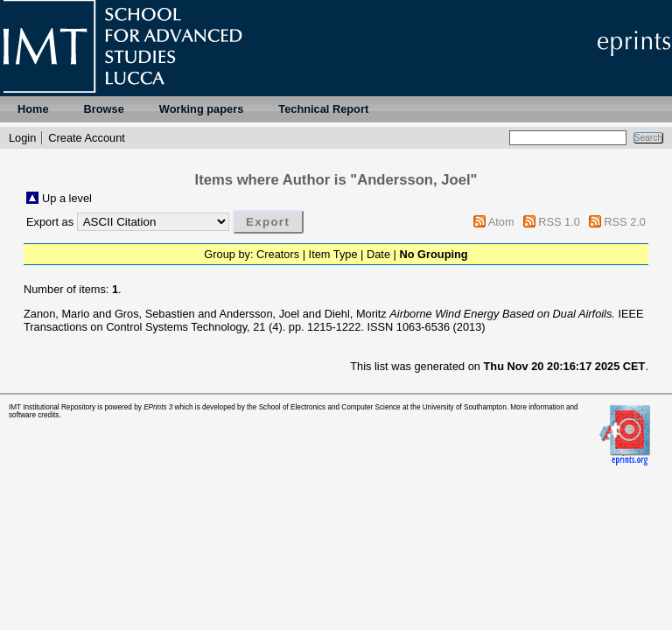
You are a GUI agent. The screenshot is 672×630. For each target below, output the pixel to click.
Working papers (201, 109)
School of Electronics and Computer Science (330, 407)
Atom (501, 222)
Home (33, 109)
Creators (278, 254)
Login (22, 138)
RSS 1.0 (559, 222)
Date (378, 254)
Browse (104, 109)
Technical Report (323, 109)
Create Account (87, 138)
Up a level (67, 198)
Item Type (333, 254)
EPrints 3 (158, 407)
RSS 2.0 (625, 222)
